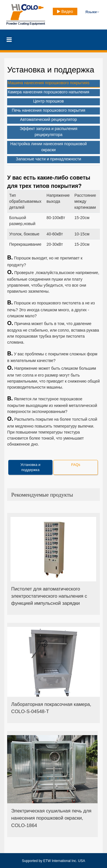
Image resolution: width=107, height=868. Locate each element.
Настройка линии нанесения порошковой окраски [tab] (49, 147)
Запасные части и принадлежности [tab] (49, 159)
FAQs (76, 465)
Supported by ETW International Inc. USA (53, 861)
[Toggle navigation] (9, 40)
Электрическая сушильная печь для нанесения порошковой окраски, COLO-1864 (51, 818)
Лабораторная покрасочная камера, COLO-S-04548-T (51, 708)
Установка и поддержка (30, 468)
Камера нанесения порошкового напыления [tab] (49, 92)
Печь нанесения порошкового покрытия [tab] (49, 110)
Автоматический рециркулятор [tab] (48, 119)
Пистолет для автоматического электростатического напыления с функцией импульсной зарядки (49, 596)
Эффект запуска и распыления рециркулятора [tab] (49, 132)
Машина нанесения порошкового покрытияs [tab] (49, 83)
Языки (92, 12)
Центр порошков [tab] (49, 101)
